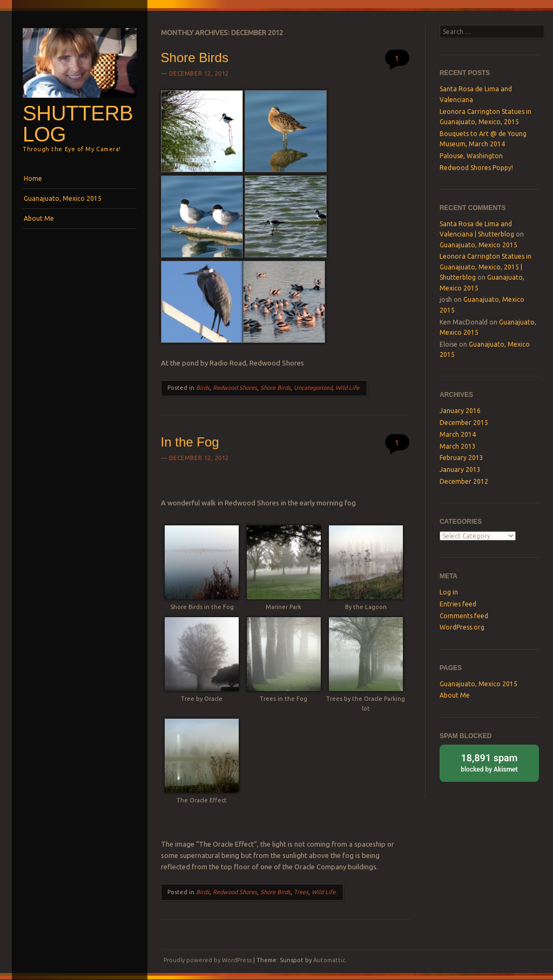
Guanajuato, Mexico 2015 (63, 198)
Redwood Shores (235, 388)
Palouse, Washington (471, 156)
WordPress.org (462, 627)
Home (33, 178)
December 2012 (464, 481)
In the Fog (190, 442)
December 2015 (464, 423)
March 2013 (458, 446)
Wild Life (347, 388)
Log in (449, 592)
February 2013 (461, 458)
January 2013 (460, 469)
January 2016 (460, 411)
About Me (39, 218)
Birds (203, 388)
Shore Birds (195, 58)
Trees (301, 892)
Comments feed (464, 616)
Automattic (329, 960)
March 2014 (458, 434)
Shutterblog (78, 124)
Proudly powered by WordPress (208, 960)
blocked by (489, 762)
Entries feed (458, 604)
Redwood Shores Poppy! (476, 168)
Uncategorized (313, 388)
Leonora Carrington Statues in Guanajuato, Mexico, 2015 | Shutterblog (485, 267)
